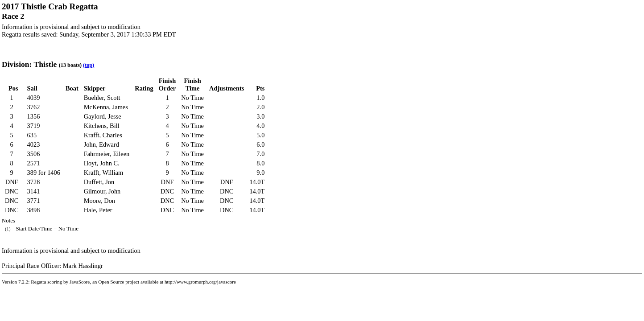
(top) (89, 65)
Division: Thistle (29, 64)
